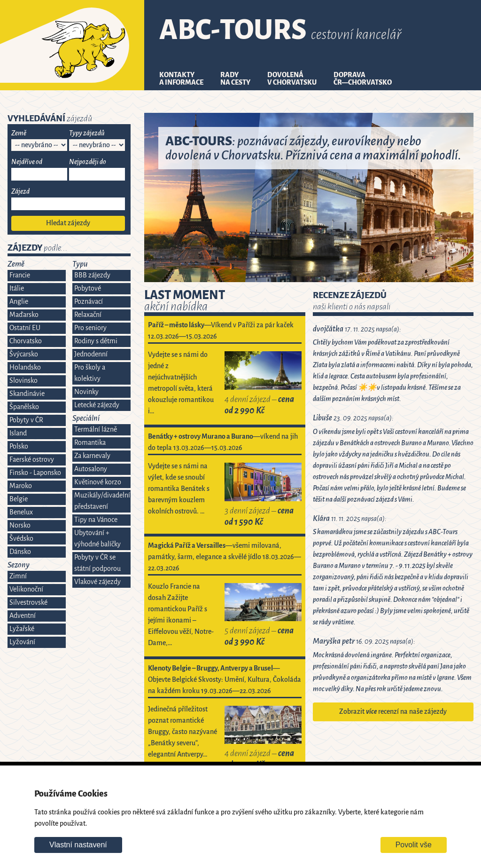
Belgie (19, 499)
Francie (20, 275)
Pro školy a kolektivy (90, 373)
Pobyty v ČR (26, 420)
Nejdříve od (27, 162)
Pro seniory (90, 328)
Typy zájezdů (87, 133)
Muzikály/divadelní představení (102, 501)
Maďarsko (24, 315)
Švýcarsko (24, 354)
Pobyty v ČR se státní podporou (97, 563)
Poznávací (89, 302)
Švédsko (21, 539)
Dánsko (20, 552)
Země (19, 133)
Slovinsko (23, 381)
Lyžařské (22, 629)
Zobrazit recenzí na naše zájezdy (393, 712)
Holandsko (25, 367)
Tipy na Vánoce (96, 520)
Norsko (20, 525)
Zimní (18, 576)
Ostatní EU (25, 328)
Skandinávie (27, 394)
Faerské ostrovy (32, 460)
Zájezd (20, 192)
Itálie (17, 288)
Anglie (19, 302)
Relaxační (88, 315)
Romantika (90, 443)
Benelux (21, 512)
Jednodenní (91, 354)
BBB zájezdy (92, 275)
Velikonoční (26, 589)
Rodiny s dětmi (96, 341)
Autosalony (91, 469)
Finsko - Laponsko (35, 473)
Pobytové (88, 288)
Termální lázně (96, 430)
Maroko (21, 486)
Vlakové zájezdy (97, 582)
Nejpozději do (88, 162)
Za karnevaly (92, 456)
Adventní (23, 616)
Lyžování (22, 642)
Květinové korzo (98, 482)
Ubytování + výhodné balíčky (97, 539)
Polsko (19, 446)
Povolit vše (414, 845)
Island (18, 433)
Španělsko (24, 407)
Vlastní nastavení (78, 845)
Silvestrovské (28, 603)
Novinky (86, 392)
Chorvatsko (26, 341)
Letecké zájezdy (97, 405)
